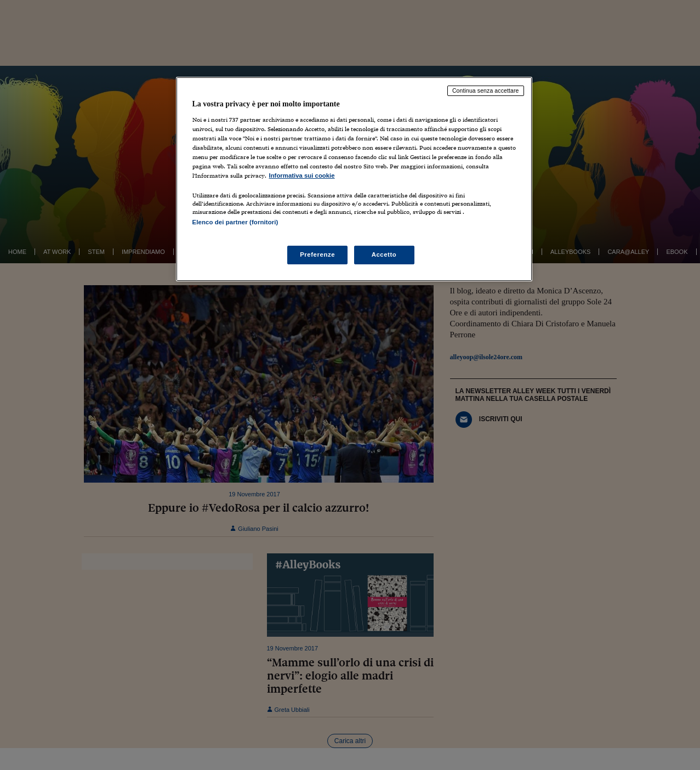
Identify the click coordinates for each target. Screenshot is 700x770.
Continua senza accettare (486, 90)
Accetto (384, 254)
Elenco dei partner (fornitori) (235, 222)
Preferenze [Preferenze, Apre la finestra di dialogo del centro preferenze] (317, 254)
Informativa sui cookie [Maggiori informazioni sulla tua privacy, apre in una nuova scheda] (302, 175)
